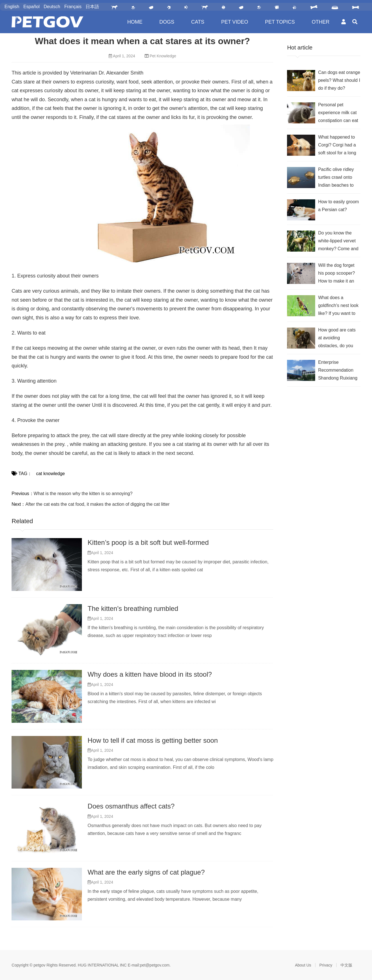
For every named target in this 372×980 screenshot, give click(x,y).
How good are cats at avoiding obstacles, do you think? (337, 339)
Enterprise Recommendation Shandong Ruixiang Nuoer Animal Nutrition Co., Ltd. (338, 371)
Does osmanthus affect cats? (131, 806)
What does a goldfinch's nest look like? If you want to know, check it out (338, 306)
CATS (198, 22)
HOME (135, 22)
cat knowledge (50, 474)
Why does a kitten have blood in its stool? (150, 674)
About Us (303, 965)
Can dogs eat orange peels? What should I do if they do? (339, 80)
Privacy (326, 965)
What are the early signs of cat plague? (146, 872)
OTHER (321, 22)
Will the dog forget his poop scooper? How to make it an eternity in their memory (336, 274)
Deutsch (52, 7)
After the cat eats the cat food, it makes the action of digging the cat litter (97, 504)
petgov (39, 965)
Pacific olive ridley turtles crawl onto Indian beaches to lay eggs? (336, 178)
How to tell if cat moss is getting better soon (153, 740)
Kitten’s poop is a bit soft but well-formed (148, 542)
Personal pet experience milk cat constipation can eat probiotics (338, 113)
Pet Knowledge (163, 56)
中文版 (346, 965)
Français (73, 7)
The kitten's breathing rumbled (133, 608)
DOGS (167, 22)
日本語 (92, 7)
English (12, 7)
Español (32, 7)
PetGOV (47, 22)
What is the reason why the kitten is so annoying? (83, 494)
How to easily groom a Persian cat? (338, 206)
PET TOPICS (280, 22)
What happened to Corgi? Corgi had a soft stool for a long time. (337, 146)
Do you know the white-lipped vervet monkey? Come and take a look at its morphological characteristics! (338, 242)
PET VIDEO (235, 22)
